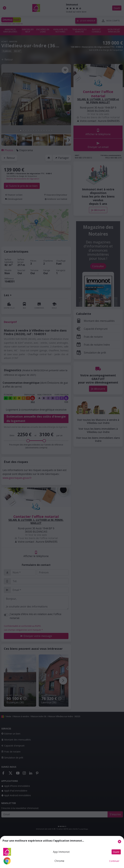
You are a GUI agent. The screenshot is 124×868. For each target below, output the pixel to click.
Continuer (114, 861)
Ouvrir (116, 852)
